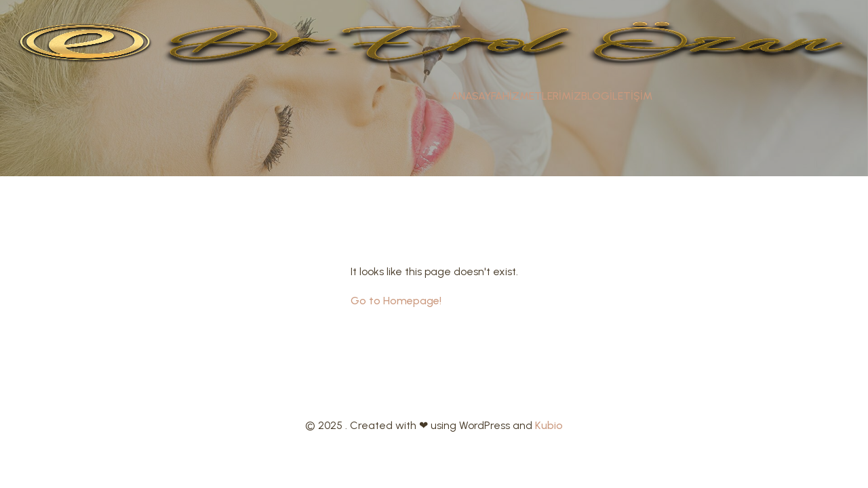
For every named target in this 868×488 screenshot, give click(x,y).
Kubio (549, 425)
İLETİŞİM (631, 96)
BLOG (595, 96)
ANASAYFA (477, 96)
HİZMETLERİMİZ (542, 96)
